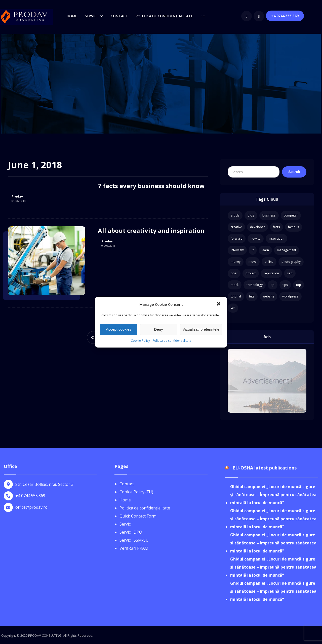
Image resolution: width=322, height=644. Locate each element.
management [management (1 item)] (287, 250)
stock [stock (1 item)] (235, 285)
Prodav (17, 197)
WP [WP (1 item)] (233, 308)
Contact (127, 484)
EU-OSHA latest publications (265, 468)
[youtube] (276, 16)
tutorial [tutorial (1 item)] (236, 296)
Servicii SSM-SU (134, 540)
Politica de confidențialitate (172, 341)
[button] (219, 304)
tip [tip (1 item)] (273, 285)
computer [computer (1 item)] (291, 215)
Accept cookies (119, 329)
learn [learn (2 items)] (265, 250)
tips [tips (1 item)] (285, 285)
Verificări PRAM (134, 548)
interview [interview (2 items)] (237, 250)
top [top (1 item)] (299, 285)
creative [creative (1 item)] (236, 227)
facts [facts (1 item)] (276, 227)
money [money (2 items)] (236, 262)
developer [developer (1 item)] (257, 227)
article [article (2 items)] (235, 215)
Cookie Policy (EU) (136, 492)
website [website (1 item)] (268, 296)
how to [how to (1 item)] (256, 239)
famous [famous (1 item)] (294, 227)
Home (125, 500)
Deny (159, 329)
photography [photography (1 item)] (291, 262)
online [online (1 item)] (269, 262)
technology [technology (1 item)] (255, 285)
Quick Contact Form (138, 516)
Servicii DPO (131, 532)
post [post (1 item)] (234, 273)
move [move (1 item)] (253, 262)
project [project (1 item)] (251, 273)
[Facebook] (263, 16)
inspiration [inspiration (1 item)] (276, 239)
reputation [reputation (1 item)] (271, 273)
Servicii (126, 524)
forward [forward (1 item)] (237, 239)
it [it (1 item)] (253, 250)
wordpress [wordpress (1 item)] (290, 296)
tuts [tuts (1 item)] (252, 296)
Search (294, 172)
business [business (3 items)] (269, 215)
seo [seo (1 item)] (290, 273)
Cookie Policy (140, 341)
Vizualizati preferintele (201, 329)
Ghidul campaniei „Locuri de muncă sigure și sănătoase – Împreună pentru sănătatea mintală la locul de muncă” (273, 495)
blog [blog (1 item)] (251, 215)
